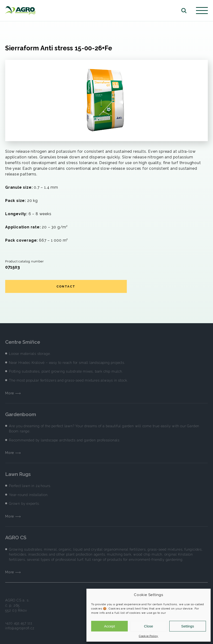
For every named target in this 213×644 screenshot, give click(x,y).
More (13, 393)
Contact (66, 286)
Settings (187, 626)
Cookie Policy (149, 636)
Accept (110, 626)
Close (149, 626)
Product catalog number (25, 261)
